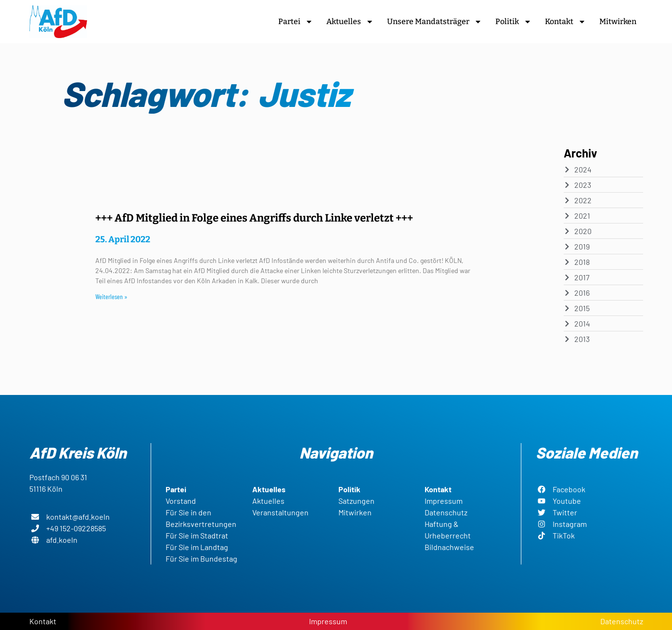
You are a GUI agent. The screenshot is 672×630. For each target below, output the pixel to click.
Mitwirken (618, 21)
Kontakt (565, 22)
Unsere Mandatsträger (434, 22)
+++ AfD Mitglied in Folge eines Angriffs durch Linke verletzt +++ (254, 218)
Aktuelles (350, 22)
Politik (513, 22)
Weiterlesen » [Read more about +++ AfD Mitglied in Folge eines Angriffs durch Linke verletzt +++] (111, 296)
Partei (296, 22)
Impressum (328, 621)
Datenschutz (622, 621)
